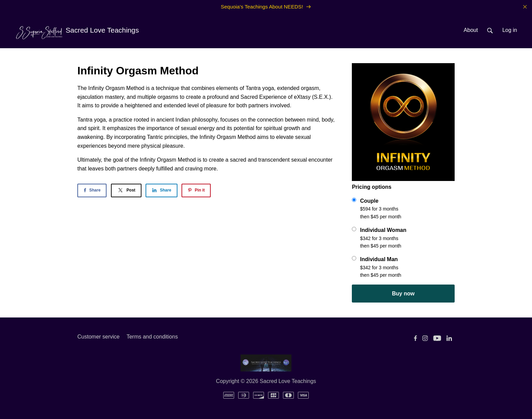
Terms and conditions (152, 337)
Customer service (98, 337)
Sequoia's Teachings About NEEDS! (266, 7)
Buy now (403, 294)
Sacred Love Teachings (77, 31)
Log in (510, 30)
